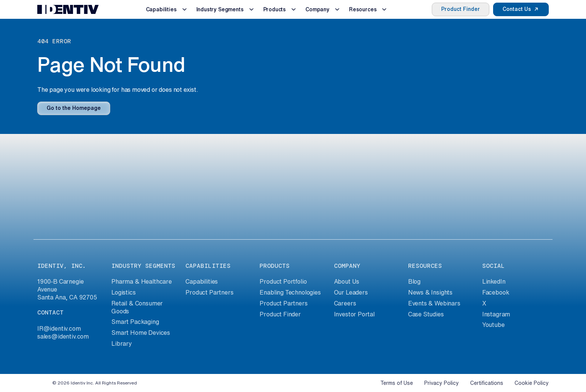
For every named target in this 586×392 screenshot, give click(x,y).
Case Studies (426, 314)
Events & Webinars (434, 303)
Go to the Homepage (74, 108)
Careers (345, 303)
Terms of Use (397, 383)
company (347, 266)
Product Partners (209, 292)
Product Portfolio (283, 281)
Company (317, 9)
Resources (363, 9)
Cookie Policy (532, 383)
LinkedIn (494, 281)
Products (275, 9)
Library (122, 343)
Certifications (487, 383)
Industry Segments (220, 9)
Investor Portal (354, 314)
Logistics (123, 292)
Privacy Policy (442, 383)
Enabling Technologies (290, 292)
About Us (347, 281)
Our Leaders (351, 292)
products (275, 266)
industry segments (143, 266)
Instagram (496, 314)
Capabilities (161, 9)
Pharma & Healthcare (142, 281)
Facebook (496, 292)
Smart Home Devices (141, 333)
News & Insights (430, 292)
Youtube (493, 325)
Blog (414, 281)
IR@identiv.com (59, 328)
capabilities (208, 266)
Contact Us (517, 9)
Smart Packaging (135, 322)
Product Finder (461, 9)
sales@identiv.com (63, 336)
